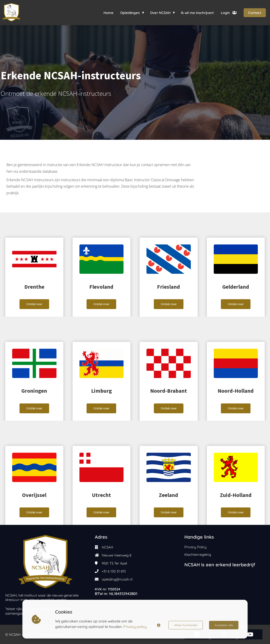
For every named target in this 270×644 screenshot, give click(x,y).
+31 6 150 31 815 (114, 571)
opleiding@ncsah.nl (117, 579)
